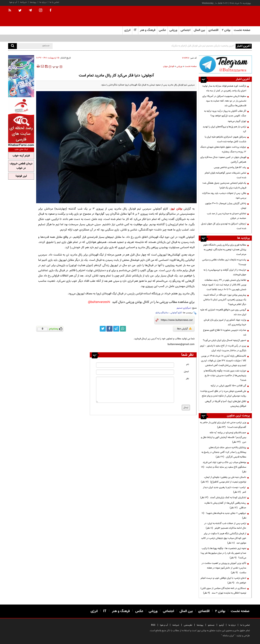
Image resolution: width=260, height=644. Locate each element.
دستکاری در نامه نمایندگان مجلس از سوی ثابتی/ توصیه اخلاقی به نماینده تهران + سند (223, 591)
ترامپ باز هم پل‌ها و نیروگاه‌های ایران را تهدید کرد (224, 129)
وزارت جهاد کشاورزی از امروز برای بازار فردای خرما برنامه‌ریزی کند (225, 322)
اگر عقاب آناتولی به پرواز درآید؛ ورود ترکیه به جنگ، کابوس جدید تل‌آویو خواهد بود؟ (225, 113)
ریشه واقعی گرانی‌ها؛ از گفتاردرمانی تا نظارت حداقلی (225, 505)
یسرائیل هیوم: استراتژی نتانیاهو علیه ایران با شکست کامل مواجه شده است (225, 139)
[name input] (135, 365)
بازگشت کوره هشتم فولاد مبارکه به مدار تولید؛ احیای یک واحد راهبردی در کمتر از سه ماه (224, 88)
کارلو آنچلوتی (176, 313)
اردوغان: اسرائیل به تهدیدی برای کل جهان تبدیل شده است (224, 226)
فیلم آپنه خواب (21, 156)
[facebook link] (109, 329)
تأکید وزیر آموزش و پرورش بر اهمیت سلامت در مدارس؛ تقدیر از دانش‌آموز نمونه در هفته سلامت (224, 568)
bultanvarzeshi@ (99, 302)
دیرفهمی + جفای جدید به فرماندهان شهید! (224, 516)
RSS (153, 625)
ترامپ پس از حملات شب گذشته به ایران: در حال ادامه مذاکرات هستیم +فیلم (225, 526)
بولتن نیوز (176, 209)
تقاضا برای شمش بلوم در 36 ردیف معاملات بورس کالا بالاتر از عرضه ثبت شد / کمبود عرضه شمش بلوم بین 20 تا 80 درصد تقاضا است (224, 285)
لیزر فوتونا (21, 176)
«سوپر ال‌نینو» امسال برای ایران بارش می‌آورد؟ (225, 340)
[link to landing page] (232, 16)
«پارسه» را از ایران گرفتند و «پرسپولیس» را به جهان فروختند (225, 272)
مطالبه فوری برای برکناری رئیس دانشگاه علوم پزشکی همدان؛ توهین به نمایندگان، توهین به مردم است (225, 250)
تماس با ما (54, 2)
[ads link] (225, 64)
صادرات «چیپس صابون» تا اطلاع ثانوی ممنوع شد (225, 332)
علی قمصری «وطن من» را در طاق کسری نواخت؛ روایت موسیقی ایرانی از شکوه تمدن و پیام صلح (223, 393)
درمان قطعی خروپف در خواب (21, 166)
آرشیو (222, 625)
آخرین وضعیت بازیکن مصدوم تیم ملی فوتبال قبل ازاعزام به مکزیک (203, 46)
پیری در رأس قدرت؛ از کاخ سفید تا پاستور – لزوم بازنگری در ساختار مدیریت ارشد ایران (223, 348)
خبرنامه (23, 2)
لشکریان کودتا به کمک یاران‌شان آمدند (223, 498)
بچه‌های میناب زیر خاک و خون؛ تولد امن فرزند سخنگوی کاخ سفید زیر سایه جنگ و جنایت (224, 467)
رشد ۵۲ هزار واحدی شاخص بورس (230, 167)
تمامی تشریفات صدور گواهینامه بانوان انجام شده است (225, 175)
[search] (12, 46)
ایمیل (186, 372)
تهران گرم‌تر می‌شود (237, 121)
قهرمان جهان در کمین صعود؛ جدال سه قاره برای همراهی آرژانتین (223, 160)
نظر (187, 379)
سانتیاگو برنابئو (162, 313)
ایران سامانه (228, 636)
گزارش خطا (184, 329)
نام (188, 364)
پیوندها (33, 2)
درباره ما (43, 2)
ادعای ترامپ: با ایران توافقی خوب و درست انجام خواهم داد (223, 580)
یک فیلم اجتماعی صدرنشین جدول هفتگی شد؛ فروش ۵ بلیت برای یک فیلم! (224, 185)
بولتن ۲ (226, 30)
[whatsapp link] (123, 329)
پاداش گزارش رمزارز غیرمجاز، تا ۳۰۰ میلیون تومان (226, 206)
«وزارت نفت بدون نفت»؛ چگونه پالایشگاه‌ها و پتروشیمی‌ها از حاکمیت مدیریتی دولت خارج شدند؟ (225, 375)
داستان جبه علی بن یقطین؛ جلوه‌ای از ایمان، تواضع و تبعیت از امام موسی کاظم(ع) (224, 480)
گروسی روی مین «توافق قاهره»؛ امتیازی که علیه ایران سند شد (223, 312)
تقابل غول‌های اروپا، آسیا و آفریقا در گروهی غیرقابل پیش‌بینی (226, 404)
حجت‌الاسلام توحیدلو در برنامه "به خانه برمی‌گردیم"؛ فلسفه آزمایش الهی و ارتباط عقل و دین (224, 437)
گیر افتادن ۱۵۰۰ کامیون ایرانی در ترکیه (228, 386)
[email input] (135, 372)
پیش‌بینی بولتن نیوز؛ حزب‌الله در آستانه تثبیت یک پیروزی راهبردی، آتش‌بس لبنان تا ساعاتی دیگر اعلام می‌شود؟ (225, 300)
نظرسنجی (188, 625)
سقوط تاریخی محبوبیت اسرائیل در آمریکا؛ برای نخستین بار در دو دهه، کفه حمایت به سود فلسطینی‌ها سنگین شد (224, 101)
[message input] (135, 390)
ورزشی (179, 66)
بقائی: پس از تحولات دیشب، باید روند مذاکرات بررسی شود (224, 196)
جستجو (211, 625)
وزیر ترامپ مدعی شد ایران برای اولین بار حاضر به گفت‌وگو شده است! (223, 425)
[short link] (177, 320)
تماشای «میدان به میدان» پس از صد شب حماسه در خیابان (227, 216)
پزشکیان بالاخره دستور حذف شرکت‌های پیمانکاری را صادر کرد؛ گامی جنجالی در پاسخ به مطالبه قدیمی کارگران (224, 452)
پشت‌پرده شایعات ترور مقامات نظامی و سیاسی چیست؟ (224, 262)
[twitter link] (103, 329)
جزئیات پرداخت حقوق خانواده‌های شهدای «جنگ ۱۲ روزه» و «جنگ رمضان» (223, 149)
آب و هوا (13, 2)
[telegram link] (116, 329)
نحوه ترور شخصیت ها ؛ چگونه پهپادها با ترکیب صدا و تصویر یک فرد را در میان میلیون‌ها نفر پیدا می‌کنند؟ (223, 553)
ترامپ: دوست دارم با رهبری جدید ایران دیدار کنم (225, 490)
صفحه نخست (242, 30)
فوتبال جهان (169, 66)
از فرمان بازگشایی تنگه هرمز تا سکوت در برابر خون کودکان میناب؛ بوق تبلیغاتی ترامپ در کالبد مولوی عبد (224, 538)
